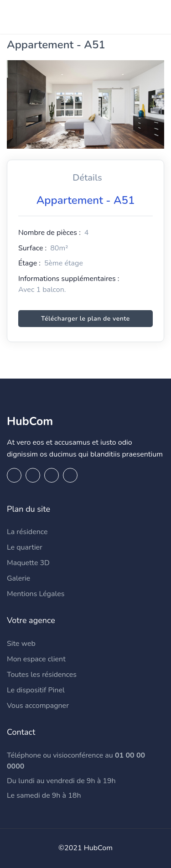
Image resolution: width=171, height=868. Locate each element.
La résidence (27, 532)
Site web (21, 644)
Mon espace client (36, 659)
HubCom (30, 421)
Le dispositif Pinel (36, 690)
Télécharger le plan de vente (85, 319)
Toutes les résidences (42, 675)
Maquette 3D (28, 563)
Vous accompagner (38, 706)
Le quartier (25, 547)
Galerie (18, 578)
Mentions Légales (36, 594)
